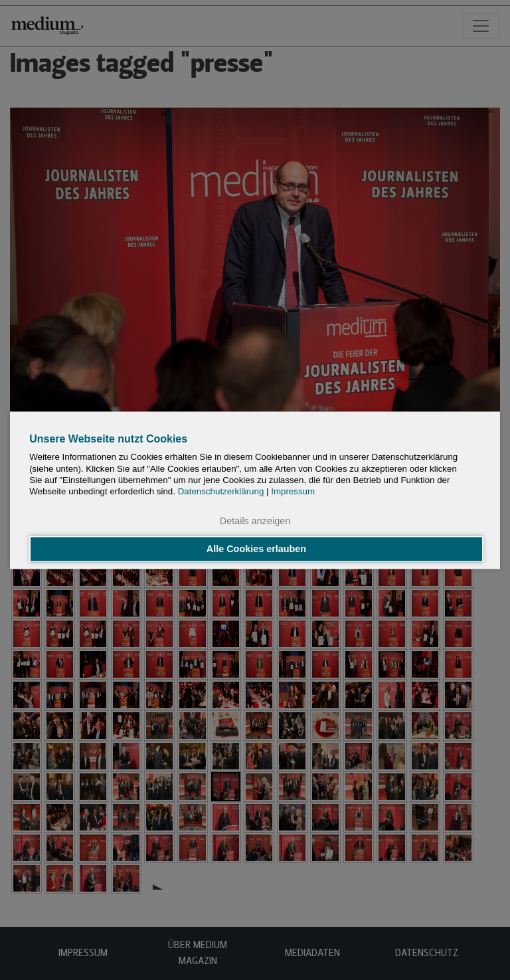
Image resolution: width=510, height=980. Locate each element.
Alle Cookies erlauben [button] (256, 549)
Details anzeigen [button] (255, 522)
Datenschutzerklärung (221, 492)
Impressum (293, 492)
